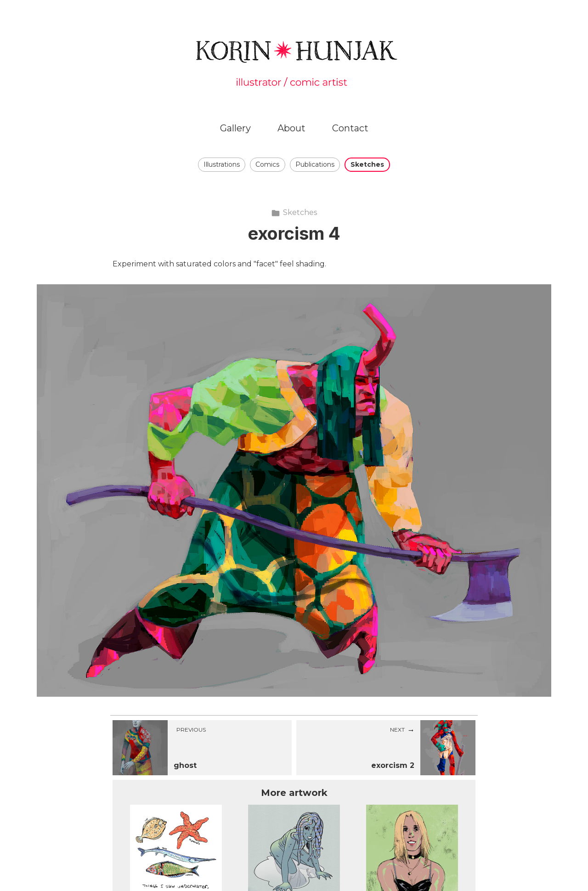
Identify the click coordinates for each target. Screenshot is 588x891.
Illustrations (222, 164)
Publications (315, 164)
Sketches (367, 164)
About (291, 128)
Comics (267, 164)
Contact (350, 128)
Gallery (235, 128)
